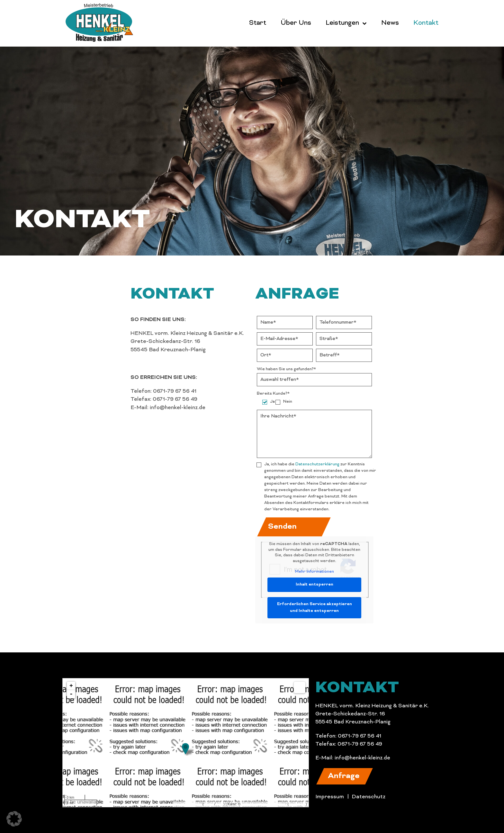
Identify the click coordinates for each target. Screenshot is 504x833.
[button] (345, 776)
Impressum (330, 797)
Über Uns (296, 23)
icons (219, 804)
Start (258, 23)
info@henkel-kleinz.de (362, 758)
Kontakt (426, 23)
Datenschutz (369, 797)
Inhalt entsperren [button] (315, 585)
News (390, 23)
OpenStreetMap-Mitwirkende (264, 804)
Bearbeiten (297, 804)
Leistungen (342, 23)
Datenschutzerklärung (317, 464)
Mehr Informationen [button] (315, 572)
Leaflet (209, 804)
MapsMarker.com (188, 804)
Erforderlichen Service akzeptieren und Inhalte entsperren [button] (315, 608)
